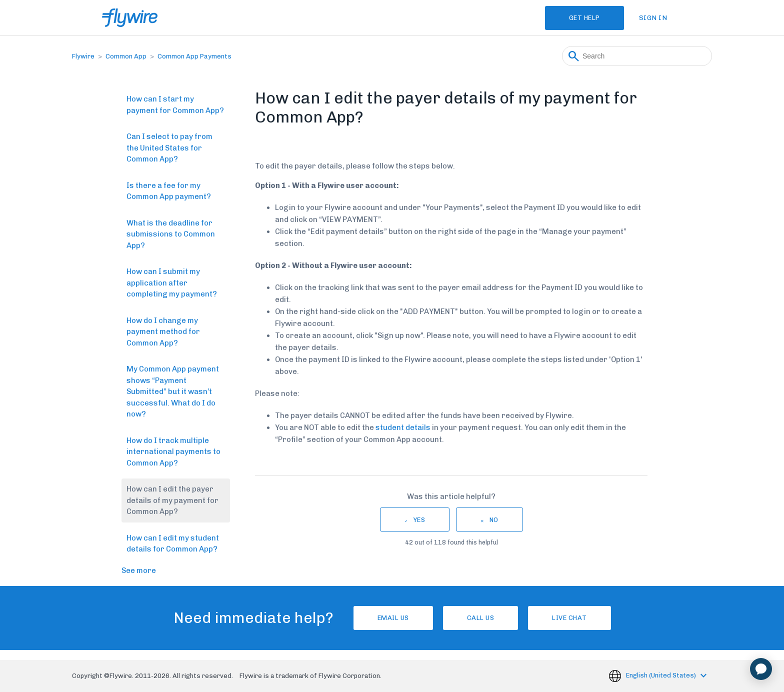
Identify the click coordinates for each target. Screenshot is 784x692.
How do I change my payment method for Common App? (163, 332)
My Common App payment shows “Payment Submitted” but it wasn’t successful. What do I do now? (173, 391)
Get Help (584, 18)
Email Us (393, 618)
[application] (761, 669)
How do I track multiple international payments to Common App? (173, 452)
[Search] (637, 56)
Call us (481, 618)
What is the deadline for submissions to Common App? (171, 234)
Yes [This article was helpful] (419, 520)
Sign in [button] (653, 18)
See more (139, 570)
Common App (126, 56)
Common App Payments (194, 56)
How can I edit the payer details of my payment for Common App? (172, 500)
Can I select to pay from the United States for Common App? (169, 148)
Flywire (83, 56)
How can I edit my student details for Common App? (173, 544)
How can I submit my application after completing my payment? (172, 283)
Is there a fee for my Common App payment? (169, 191)
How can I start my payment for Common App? (175, 105)
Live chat (569, 618)
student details (403, 427)
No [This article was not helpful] (494, 520)
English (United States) (662, 675)
